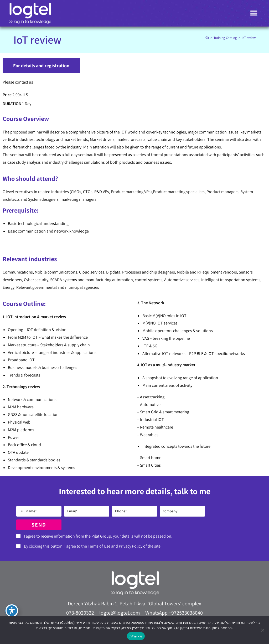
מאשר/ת (136, 636)
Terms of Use (99, 546)
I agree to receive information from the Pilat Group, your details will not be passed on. (98, 536)
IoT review (249, 38)
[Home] (207, 38)
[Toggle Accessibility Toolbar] (12, 611)
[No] (262, 630)
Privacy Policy (131, 546)
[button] (254, 13)
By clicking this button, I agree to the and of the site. (93, 546)
